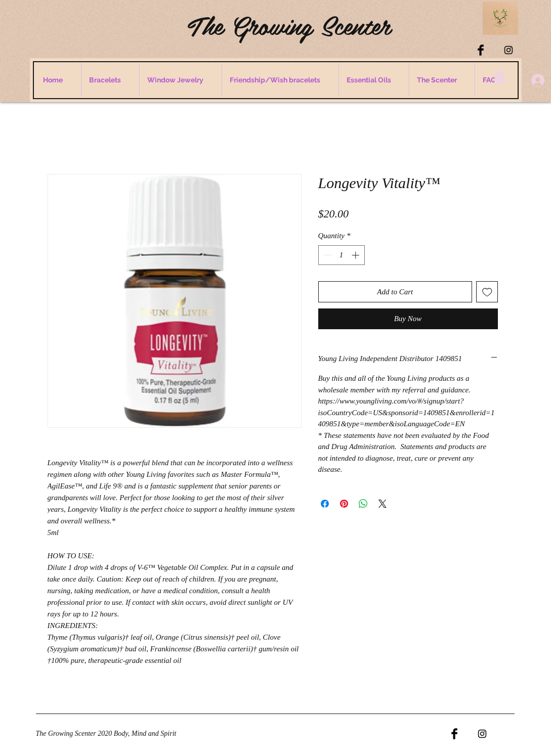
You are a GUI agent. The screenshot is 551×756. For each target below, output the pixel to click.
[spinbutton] (341, 255)
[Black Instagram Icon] (508, 50)
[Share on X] (383, 504)
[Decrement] (327, 255)
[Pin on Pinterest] (344, 504)
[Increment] (356, 255)
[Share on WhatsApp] (363, 504)
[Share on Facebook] (325, 504)
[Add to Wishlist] (487, 292)
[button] (500, 77)
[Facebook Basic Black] (481, 50)
